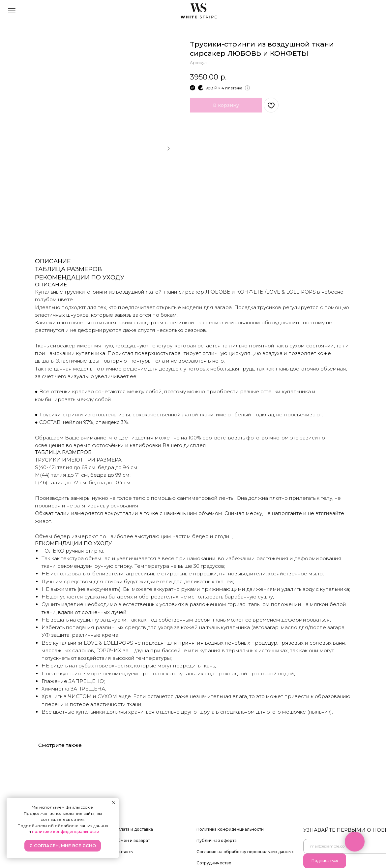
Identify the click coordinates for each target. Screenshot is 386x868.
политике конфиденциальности (66, 832)
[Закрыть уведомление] (114, 803)
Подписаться (325, 861)
